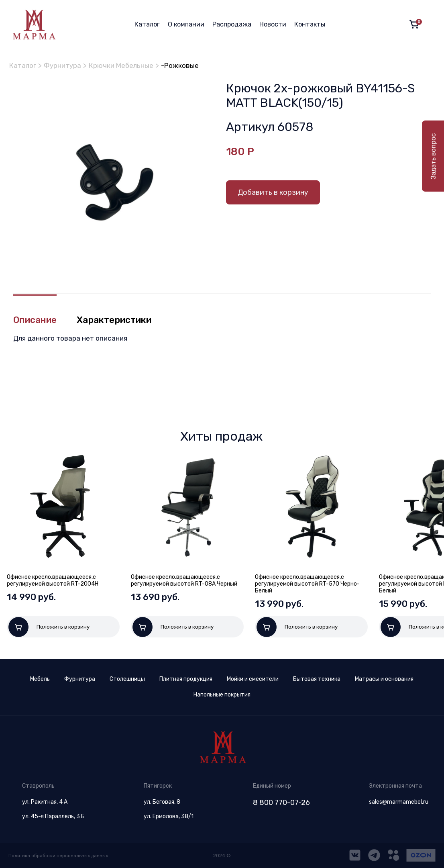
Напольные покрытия (222, 695)
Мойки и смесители (253, 679)
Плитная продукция (186, 679)
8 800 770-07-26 (281, 803)
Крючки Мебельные (127, 65)
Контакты (310, 24)
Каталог (147, 24)
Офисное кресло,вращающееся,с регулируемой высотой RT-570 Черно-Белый (307, 584)
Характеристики (122, 321)
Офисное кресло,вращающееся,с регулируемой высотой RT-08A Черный (184, 581)
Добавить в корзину (273, 192)
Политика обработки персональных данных (60, 856)
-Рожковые (188, 65)
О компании (186, 24)
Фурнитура (66, 65)
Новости (273, 24)
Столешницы (127, 679)
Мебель (40, 679)
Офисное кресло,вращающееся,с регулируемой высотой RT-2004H (53, 581)
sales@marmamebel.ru (399, 802)
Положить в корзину (49, 627)
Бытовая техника (317, 679)
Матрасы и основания (384, 679)
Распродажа (232, 24)
